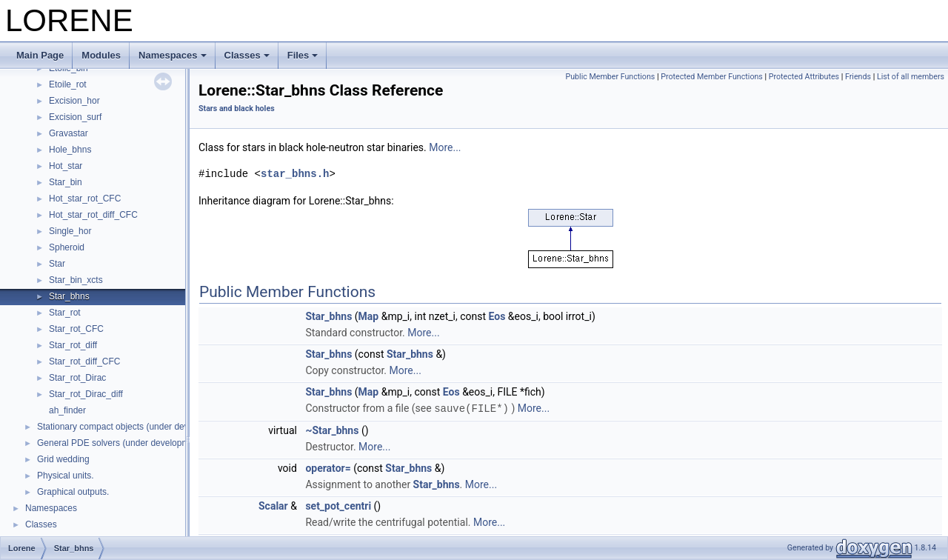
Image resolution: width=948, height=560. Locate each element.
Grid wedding (63, 459)
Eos (497, 316)
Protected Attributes (804, 77)
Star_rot (65, 313)
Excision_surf (75, 117)
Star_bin (66, 182)
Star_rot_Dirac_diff (86, 394)
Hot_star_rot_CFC (85, 199)
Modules (101, 55)
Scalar (273, 505)
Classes (247, 55)
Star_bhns (69, 296)
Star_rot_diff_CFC (85, 361)
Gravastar (69, 133)
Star (57, 264)
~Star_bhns (332, 430)
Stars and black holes (237, 109)
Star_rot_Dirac (77, 378)
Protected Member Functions (712, 77)
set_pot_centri (338, 505)
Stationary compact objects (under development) (133, 427)
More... (445, 147)
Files (303, 55)
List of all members (911, 77)
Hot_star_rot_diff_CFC (93, 215)
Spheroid (67, 247)
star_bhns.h (295, 174)
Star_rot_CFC (76, 329)
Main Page (40, 55)
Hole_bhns (70, 150)
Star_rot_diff (73, 345)
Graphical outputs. (73, 492)
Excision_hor (74, 101)
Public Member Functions (610, 77)
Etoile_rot (68, 84)
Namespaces (173, 55)
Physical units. (66, 476)
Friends (858, 77)
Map (369, 316)
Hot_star (66, 166)
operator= (328, 467)
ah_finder (67, 410)
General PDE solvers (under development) (121, 443)
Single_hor (70, 231)
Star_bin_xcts (76, 280)
